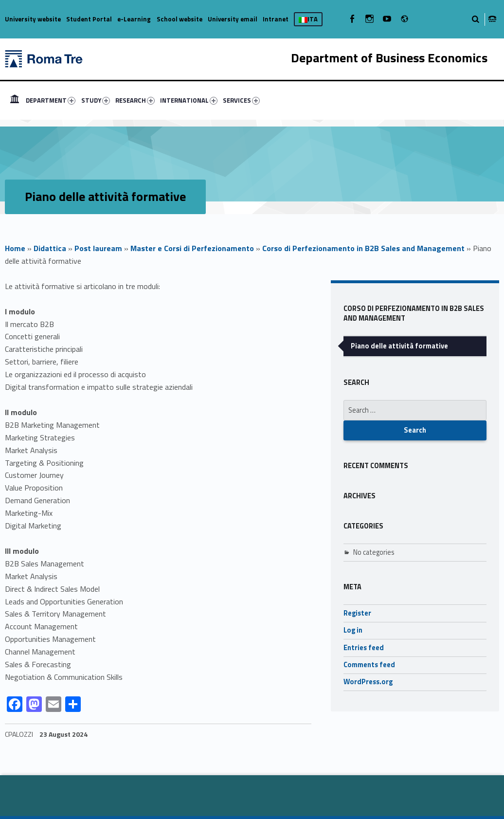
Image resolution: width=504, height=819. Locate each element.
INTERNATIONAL (189, 100)
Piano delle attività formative (399, 346)
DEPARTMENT (51, 100)
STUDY (96, 100)
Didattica (50, 248)
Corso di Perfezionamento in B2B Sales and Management (363, 248)
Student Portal (89, 19)
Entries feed (364, 648)
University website (33, 19)
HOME (15, 100)
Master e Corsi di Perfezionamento (192, 248)
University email (233, 19)
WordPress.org (368, 682)
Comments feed (369, 665)
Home (15, 248)
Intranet (276, 19)
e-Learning (134, 19)
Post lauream (98, 248)
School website (180, 19)
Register (357, 613)
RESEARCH (135, 100)
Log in (353, 630)
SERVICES (241, 100)
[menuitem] (15, 100)
